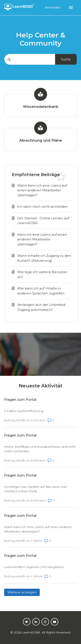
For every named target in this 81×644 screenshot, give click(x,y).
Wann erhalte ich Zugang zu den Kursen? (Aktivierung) (44, 258)
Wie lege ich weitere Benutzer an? (42, 274)
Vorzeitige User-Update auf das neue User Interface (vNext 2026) (36, 489)
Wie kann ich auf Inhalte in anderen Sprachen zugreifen (41, 291)
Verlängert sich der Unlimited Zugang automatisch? (41, 307)
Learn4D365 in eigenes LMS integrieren (34, 567)
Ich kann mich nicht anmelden (42, 207)
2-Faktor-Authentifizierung (24, 411)
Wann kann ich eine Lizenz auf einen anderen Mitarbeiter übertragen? (42, 190)
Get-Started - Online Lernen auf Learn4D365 (43, 221)
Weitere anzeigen (24, 592)
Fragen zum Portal (20, 400)
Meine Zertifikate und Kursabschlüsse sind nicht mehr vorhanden (40, 449)
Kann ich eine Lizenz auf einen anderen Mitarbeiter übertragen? (42, 239)
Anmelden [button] (53, 8)
